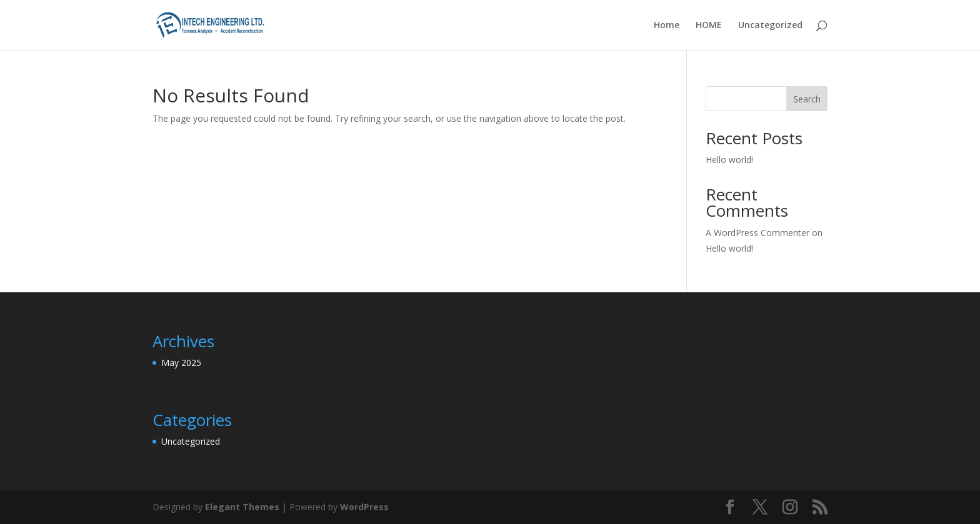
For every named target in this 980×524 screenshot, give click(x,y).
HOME (709, 26)
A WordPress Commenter (757, 233)
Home (667, 26)
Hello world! (729, 160)
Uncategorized (770, 26)
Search (807, 99)
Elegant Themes (242, 507)
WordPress (364, 507)
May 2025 (181, 363)
